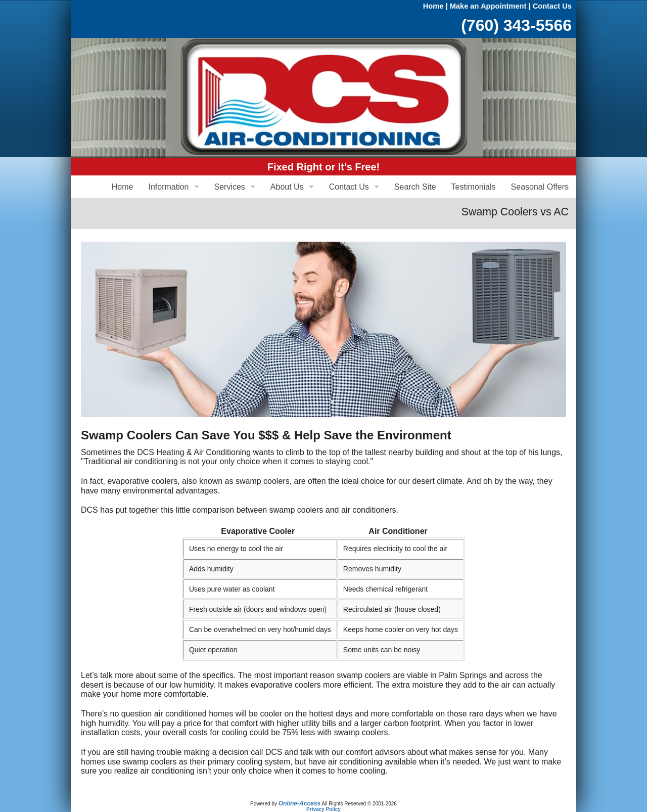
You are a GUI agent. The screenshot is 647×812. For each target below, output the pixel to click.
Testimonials (474, 187)
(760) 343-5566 (516, 25)
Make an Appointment (488, 6)
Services (230, 187)
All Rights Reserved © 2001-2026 (359, 804)
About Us (287, 187)
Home (433, 6)
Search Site (415, 187)
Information (168, 187)
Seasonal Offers (540, 187)
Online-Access (299, 803)
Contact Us (552, 6)
